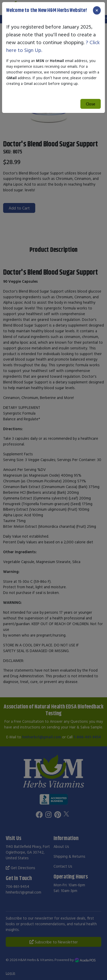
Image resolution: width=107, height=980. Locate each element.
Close (91, 104)
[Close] (97, 10)
